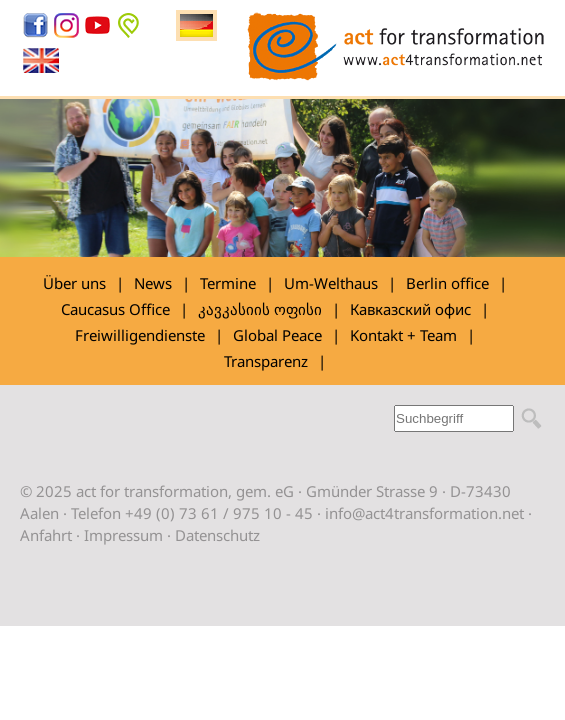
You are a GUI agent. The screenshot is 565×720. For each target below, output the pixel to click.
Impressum (123, 535)
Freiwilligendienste (140, 335)
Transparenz (266, 361)
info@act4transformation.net (424, 513)
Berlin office (447, 283)
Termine (228, 283)
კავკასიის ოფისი (260, 309)
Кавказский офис (410, 309)
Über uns (74, 283)
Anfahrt (46, 535)
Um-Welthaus (331, 283)
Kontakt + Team (403, 335)
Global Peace (277, 335)
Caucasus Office (115, 309)
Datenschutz (217, 535)
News (153, 283)
